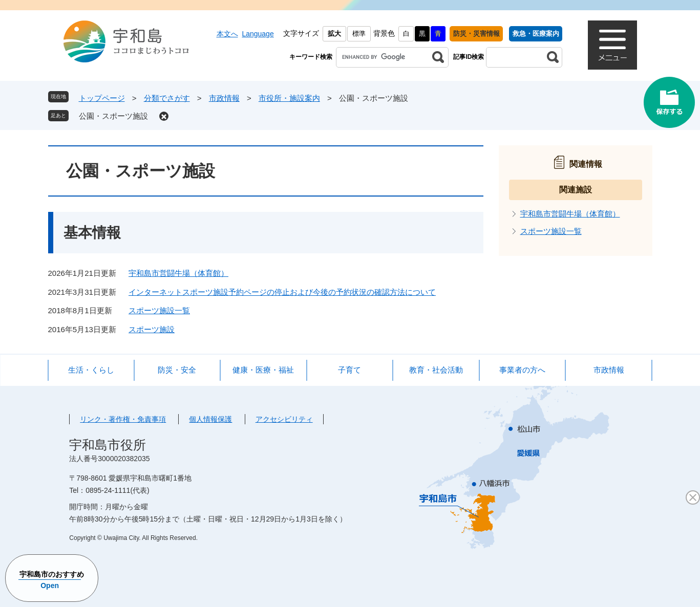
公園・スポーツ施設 (113, 116)
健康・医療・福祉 (263, 370)
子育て (349, 370)
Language (258, 34)
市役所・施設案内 (289, 98)
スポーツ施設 (152, 329)
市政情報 (224, 98)
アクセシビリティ (284, 419)
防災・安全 (177, 370)
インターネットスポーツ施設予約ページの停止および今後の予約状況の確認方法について (282, 292)
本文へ (227, 34)
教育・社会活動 (436, 370)
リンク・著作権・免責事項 (123, 419)
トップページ (102, 98)
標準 (359, 34)
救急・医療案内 (536, 34)
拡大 (334, 34)
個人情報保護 (210, 419)
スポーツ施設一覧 (159, 310)
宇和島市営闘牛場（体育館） (178, 273)
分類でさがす (167, 98)
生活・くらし (91, 370)
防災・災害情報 (476, 34)
